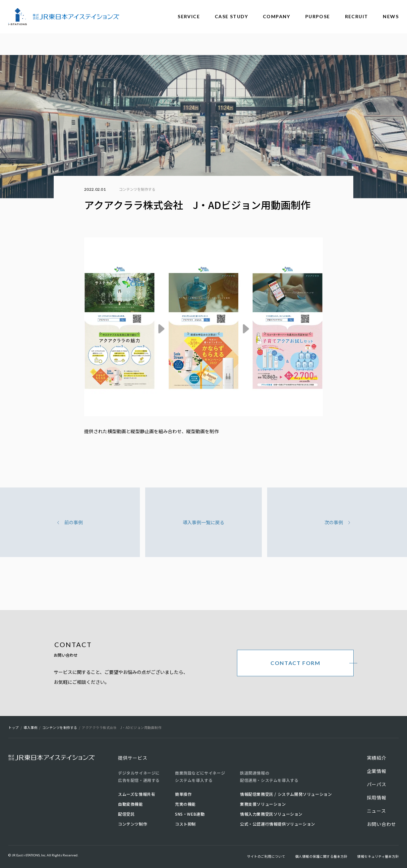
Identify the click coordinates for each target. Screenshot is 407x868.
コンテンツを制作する (137, 189)
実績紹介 (377, 758)
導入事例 (30, 727)
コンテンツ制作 (133, 824)
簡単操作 (183, 794)
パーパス (377, 784)
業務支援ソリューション (263, 804)
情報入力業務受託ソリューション (271, 814)
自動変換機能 (131, 804)
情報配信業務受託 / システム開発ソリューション (286, 794)
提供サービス (133, 758)
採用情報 (377, 797)
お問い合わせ (381, 824)
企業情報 (377, 771)
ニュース (377, 811)
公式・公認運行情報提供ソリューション (278, 824)
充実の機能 (185, 804)
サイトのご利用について (266, 856)
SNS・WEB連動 (190, 814)
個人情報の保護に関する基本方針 (321, 856)
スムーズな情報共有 (137, 794)
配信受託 (126, 814)
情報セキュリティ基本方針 (378, 856)
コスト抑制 (185, 824)
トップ (14, 727)
